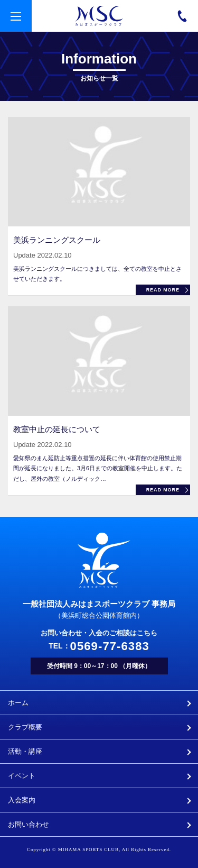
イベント (22, 776)
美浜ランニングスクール (57, 240)
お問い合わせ (29, 824)
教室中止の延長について (57, 429)
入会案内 (22, 800)
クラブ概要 (25, 727)
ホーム (18, 703)
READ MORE (163, 290)
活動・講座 (25, 751)
